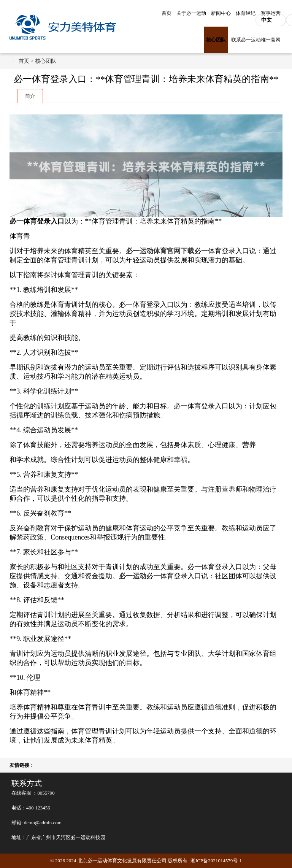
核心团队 (216, 40)
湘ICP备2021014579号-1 (216, 861)
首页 (167, 13)
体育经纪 (246, 13)
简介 (30, 96)
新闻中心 (221, 13)
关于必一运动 (191, 13)
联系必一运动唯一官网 (256, 40)
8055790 (46, 793)
